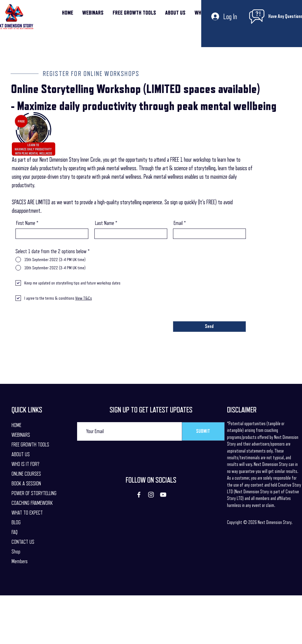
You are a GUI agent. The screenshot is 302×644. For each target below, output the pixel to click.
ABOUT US (21, 454)
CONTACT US (23, 542)
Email (178, 223)
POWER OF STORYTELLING (34, 493)
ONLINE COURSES (26, 474)
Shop (16, 552)
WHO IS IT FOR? (25, 464)
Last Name (105, 223)
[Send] (209, 327)
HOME (16, 425)
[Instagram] (151, 495)
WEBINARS (21, 435)
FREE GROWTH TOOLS (30, 445)
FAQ (15, 532)
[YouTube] (163, 495)
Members (20, 561)
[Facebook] (139, 495)
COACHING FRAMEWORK (32, 503)
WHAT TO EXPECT (27, 513)
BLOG (16, 522)
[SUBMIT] (203, 431)
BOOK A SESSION (26, 484)
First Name (26, 223)
